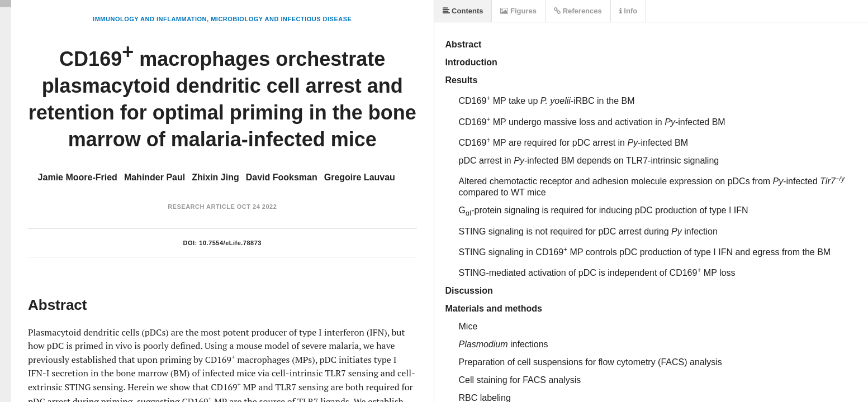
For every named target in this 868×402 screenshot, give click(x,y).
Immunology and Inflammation (150, 19)
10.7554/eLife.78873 (230, 243)
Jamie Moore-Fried (78, 177)
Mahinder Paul (155, 177)
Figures (518, 11)
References (578, 11)
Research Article (201, 207)
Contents (463, 11)
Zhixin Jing (215, 177)
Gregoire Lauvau (360, 177)
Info (628, 11)
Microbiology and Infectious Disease (281, 19)
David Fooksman (282, 177)
